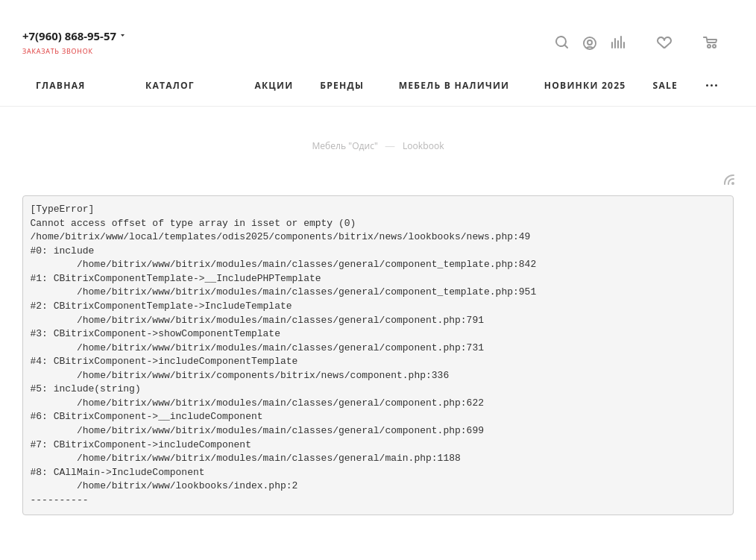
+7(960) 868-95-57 (69, 36)
